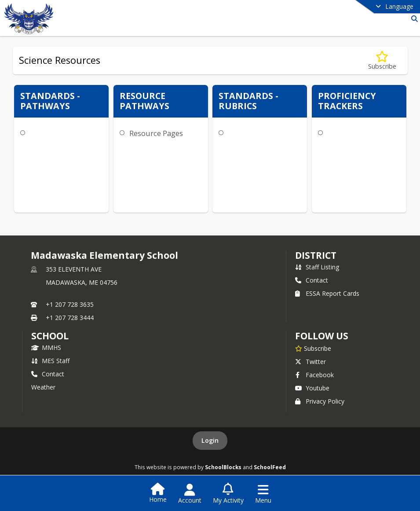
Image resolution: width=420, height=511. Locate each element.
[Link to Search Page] (413, 19)
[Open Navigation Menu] (263, 494)
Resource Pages (156, 133)
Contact (312, 280)
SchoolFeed (270, 467)
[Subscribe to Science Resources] (382, 61)
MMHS (46, 347)
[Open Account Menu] (190, 494)
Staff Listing (317, 267)
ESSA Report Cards (327, 293)
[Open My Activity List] (228, 494)
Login (210, 440)
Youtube (312, 388)
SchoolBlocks (223, 467)
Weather (43, 387)
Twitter (310, 362)
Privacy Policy (320, 401)
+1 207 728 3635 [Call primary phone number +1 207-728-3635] (70, 304)
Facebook (314, 375)
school (50, 336)
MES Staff (50, 361)
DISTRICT (316, 255)
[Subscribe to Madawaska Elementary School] (313, 348)
